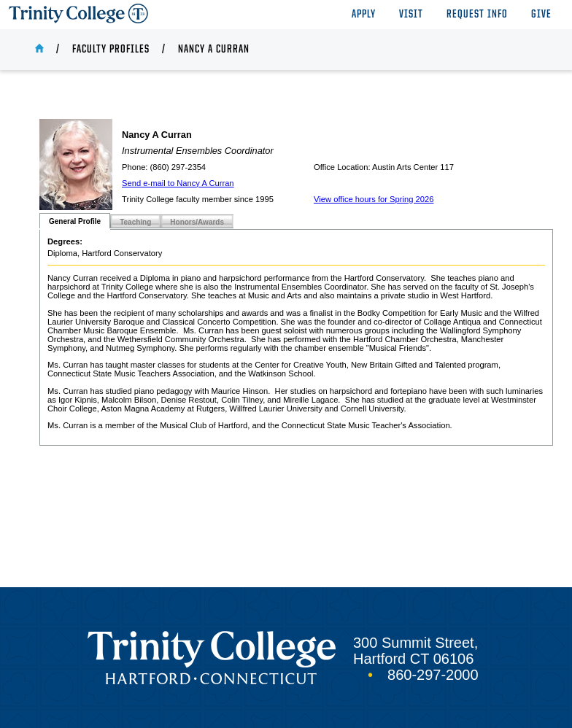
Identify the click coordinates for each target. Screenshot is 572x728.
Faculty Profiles (111, 50)
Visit (411, 15)
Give (541, 15)
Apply (364, 15)
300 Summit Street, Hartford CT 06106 (416, 651)
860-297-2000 (433, 675)
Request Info (477, 15)
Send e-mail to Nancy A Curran (178, 183)
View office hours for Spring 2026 (374, 199)
